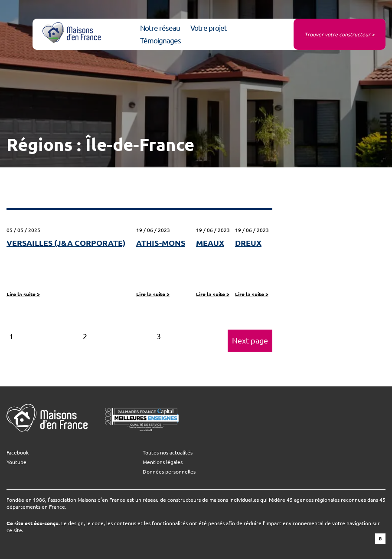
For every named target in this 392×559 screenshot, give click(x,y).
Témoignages (160, 40)
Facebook (18, 452)
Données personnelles (169, 471)
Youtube (16, 462)
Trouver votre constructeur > (340, 34)
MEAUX (210, 243)
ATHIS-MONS (161, 243)
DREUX (248, 243)
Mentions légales (163, 462)
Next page (250, 340)
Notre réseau (160, 28)
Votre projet (209, 28)
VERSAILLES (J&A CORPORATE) (66, 243)
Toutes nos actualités (168, 452)
